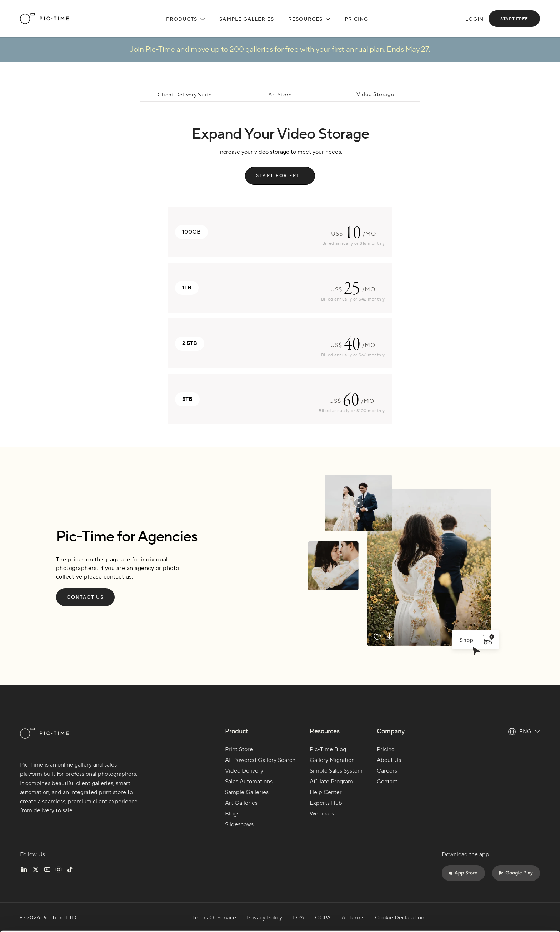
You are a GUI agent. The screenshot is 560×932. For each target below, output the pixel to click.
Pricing (356, 19)
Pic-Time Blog (328, 749)
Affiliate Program (331, 782)
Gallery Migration (332, 760)
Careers (387, 771)
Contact (387, 782)
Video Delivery (244, 771)
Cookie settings (114, 908)
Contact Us (85, 597)
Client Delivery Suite (185, 95)
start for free (280, 176)
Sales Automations (249, 782)
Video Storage (375, 95)
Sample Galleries (247, 19)
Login (474, 19)
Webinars (322, 814)
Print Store (239, 749)
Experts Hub (326, 803)
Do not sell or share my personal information (501, 909)
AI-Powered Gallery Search (260, 760)
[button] (186, 19)
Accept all (501, 877)
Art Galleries (241, 803)
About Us (389, 760)
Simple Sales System (336, 771)
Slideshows (239, 824)
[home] (44, 19)
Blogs (232, 814)
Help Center (326, 792)
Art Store (280, 95)
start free (514, 19)
